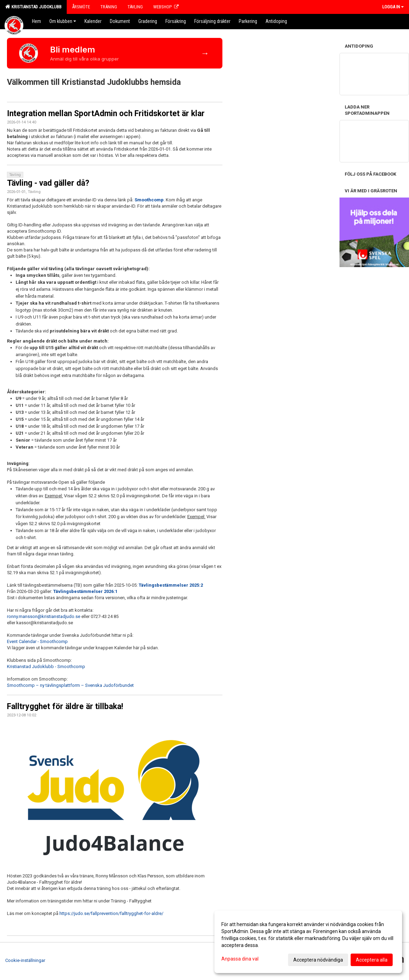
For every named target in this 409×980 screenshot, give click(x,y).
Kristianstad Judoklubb (33, 7)
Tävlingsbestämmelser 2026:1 (85, 591)
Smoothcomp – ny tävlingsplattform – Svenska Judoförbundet (70, 685)
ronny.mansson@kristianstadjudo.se (44, 616)
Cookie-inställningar (25, 960)
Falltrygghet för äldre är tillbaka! (65, 706)
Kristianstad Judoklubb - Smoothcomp (46, 666)
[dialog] (308, 942)
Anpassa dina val (240, 959)
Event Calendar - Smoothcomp (37, 641)
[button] (115, 920)
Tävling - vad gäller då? (48, 183)
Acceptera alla (372, 960)
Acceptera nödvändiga (318, 960)
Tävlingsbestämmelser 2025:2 (171, 585)
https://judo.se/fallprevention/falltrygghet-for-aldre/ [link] (111, 913)
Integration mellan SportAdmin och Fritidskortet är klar (106, 114)
